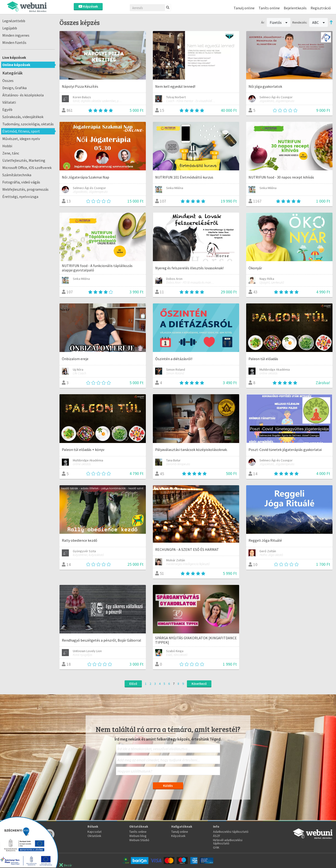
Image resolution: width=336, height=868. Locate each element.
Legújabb (10, 28)
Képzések (88, 6)
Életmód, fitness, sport (21, 131)
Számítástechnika (17, 175)
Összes (8, 81)
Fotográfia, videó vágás (21, 182)
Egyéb (7, 109)
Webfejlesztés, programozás (25, 189)
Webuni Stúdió (139, 840)
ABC (318, 22)
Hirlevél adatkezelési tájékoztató (228, 842)
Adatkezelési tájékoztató (231, 832)
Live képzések (14, 57)
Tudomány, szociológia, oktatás (28, 124)
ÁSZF (217, 836)
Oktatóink (94, 836)
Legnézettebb (14, 21)
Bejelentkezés (295, 8)
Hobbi (7, 146)
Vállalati (9, 102)
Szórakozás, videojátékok (23, 117)
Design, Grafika (14, 88)
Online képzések (16, 65)
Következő (199, 684)
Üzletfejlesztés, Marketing (24, 160)
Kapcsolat (94, 832)
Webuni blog (138, 836)
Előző (133, 684)
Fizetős (279, 22)
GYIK (216, 847)
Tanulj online (244, 8)
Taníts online (269, 8)
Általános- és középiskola (23, 95)
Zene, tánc (11, 153)
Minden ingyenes (16, 35)
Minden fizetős (14, 42)
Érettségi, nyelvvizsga (20, 197)
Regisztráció (321, 8)
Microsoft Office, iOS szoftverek (27, 168)
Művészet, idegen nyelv (21, 139)
